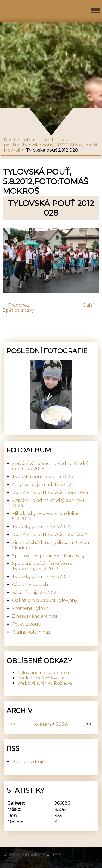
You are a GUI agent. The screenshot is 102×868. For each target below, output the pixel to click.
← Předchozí (17, 305)
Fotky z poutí (27, 624)
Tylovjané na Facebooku (44, 673)
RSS (57, 855)
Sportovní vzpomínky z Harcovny (48, 556)
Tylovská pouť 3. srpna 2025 (42, 477)
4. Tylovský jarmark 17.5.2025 (43, 485)
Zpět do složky (19, 310)
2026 (62, 724)
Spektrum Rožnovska (41, 678)
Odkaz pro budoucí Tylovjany (45, 600)
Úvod (10, 140)
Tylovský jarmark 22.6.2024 (41, 527)
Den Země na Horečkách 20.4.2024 (50, 535)
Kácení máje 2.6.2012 (34, 592)
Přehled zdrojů (28, 762)
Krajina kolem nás (31, 632)
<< (13, 724)
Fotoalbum (34, 140)
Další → (91, 305)
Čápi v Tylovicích (30, 585)
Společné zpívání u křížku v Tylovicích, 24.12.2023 (42, 566)
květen (43, 724)
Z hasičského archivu (35, 616)
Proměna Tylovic (30, 608)
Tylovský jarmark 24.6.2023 (41, 577)
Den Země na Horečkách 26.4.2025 (50, 492)
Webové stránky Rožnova (45, 683)
